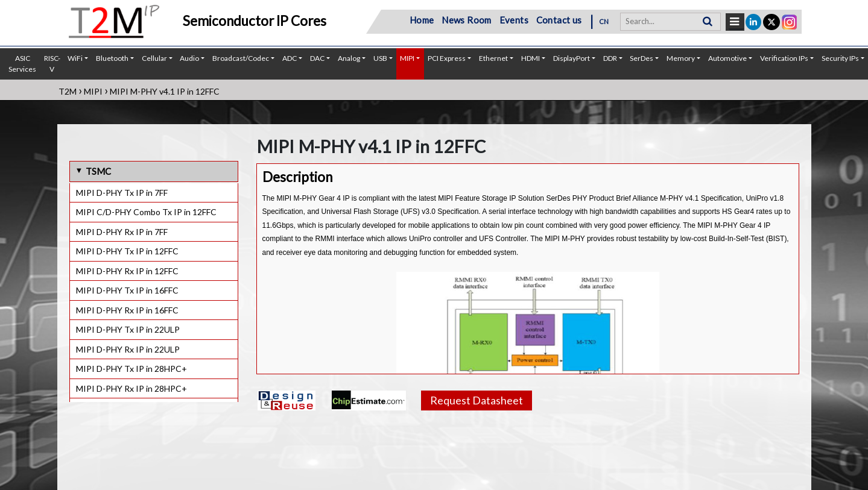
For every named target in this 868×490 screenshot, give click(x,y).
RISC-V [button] (52, 64)
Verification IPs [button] (784, 58)
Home (422, 20)
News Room (467, 20)
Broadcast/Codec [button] (241, 58)
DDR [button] (610, 58)
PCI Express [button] (447, 58)
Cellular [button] (154, 58)
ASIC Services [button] (22, 64)
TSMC (98, 171)
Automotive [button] (727, 58)
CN (604, 21)
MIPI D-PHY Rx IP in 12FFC (127, 271)
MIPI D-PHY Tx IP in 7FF (122, 193)
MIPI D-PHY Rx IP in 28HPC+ (131, 388)
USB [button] (380, 58)
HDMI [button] (531, 58)
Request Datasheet (477, 400)
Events (514, 20)
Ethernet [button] (493, 58)
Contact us (559, 20)
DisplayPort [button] (572, 58)
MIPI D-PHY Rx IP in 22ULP (128, 349)
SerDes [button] (641, 58)
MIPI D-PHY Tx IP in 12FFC (127, 251)
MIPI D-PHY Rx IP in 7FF (122, 232)
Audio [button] (189, 58)
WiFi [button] (75, 58)
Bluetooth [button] (112, 58)
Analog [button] (349, 58)
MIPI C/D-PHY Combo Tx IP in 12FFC (146, 212)
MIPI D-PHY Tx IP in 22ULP (128, 329)
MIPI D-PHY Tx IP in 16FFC (127, 290)
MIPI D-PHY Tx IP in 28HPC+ (131, 369)
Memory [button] (681, 58)
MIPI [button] (407, 58)
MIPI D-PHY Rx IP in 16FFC (127, 310)
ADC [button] (290, 58)
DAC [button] (317, 58)
